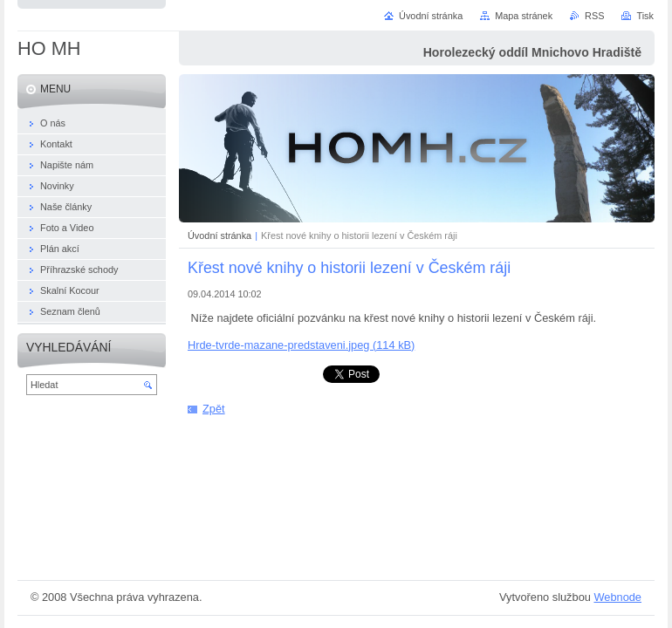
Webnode (617, 597)
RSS (594, 16)
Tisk (645, 16)
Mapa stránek (524, 16)
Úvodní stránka (219, 235)
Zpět (214, 409)
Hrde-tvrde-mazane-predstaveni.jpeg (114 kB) (301, 345)
